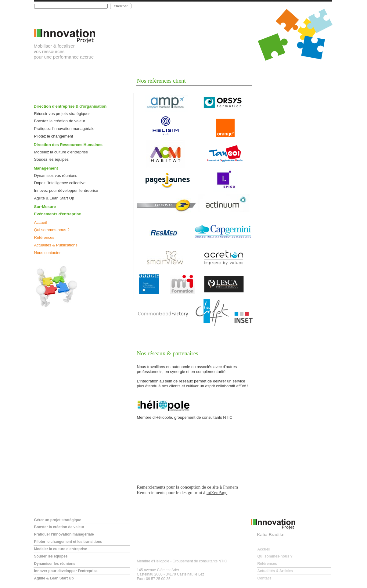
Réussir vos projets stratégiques (62, 114)
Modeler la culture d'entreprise (61, 549)
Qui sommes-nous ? (52, 230)
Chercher (121, 6)
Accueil (41, 222)
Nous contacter (47, 253)
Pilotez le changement (54, 136)
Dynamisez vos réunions (56, 176)
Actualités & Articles (275, 571)
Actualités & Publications (56, 245)
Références (44, 237)
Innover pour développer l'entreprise (66, 571)
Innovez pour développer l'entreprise (66, 190)
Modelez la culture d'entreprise (61, 152)
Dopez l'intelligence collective (60, 183)
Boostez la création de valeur (60, 121)
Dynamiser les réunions (55, 564)
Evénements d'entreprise (58, 214)
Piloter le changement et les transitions (68, 542)
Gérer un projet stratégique (58, 520)
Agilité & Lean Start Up (54, 198)
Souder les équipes (51, 556)
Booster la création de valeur (59, 527)
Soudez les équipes (51, 159)
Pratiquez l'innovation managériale (64, 129)
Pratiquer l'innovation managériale (64, 534)
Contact (264, 578)
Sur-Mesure (45, 207)
